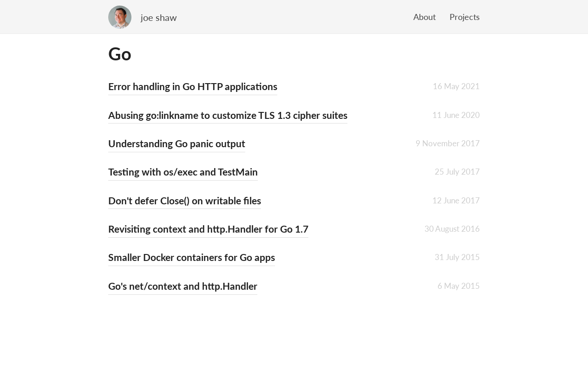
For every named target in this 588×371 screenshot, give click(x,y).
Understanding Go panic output (177, 143)
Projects (465, 17)
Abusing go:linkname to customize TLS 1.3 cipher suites (228, 115)
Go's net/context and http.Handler (183, 286)
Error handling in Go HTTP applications (193, 86)
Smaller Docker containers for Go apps (192, 257)
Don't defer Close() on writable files (185, 200)
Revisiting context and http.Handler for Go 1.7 (208, 229)
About (425, 17)
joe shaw (159, 17)
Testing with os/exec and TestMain (183, 172)
